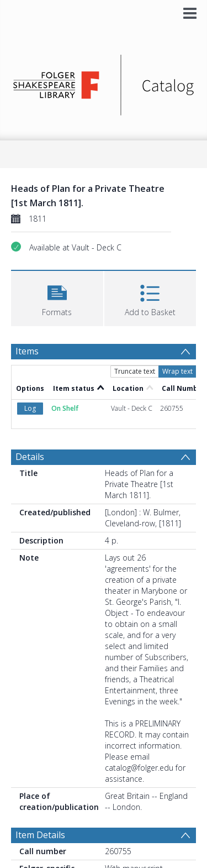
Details (30, 457)
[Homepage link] (104, 82)
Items (27, 351)
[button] (57, 297)
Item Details (40, 835)
